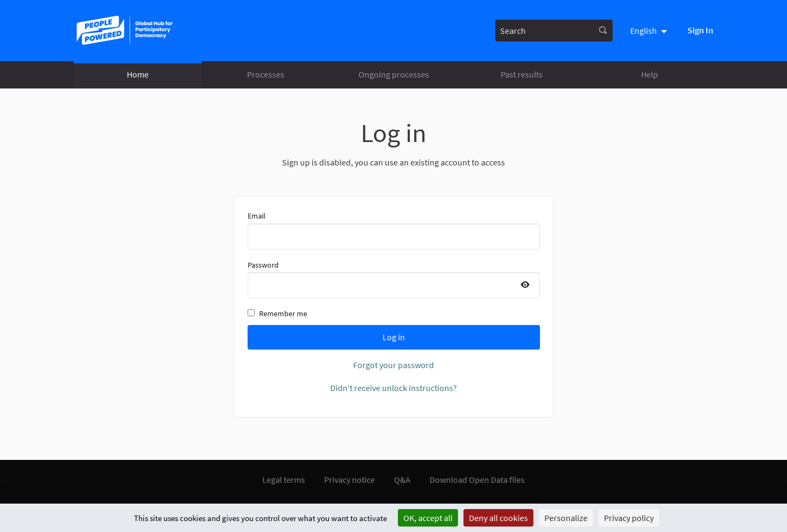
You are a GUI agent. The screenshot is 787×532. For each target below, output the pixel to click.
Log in (394, 337)
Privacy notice (350, 480)
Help (650, 74)
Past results (522, 74)
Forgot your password (393, 365)
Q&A (402, 480)
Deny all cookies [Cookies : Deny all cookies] (498, 518)
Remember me (277, 314)
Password (394, 279)
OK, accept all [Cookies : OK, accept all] (428, 518)
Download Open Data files (477, 480)
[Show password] (525, 285)
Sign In (700, 30)
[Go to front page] (127, 31)
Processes (266, 74)
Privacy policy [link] (629, 518)
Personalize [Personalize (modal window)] (566, 518)
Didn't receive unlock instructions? (393, 388)
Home (138, 74)
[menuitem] (650, 31)
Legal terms (284, 480)
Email (394, 230)
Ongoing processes (394, 74)
